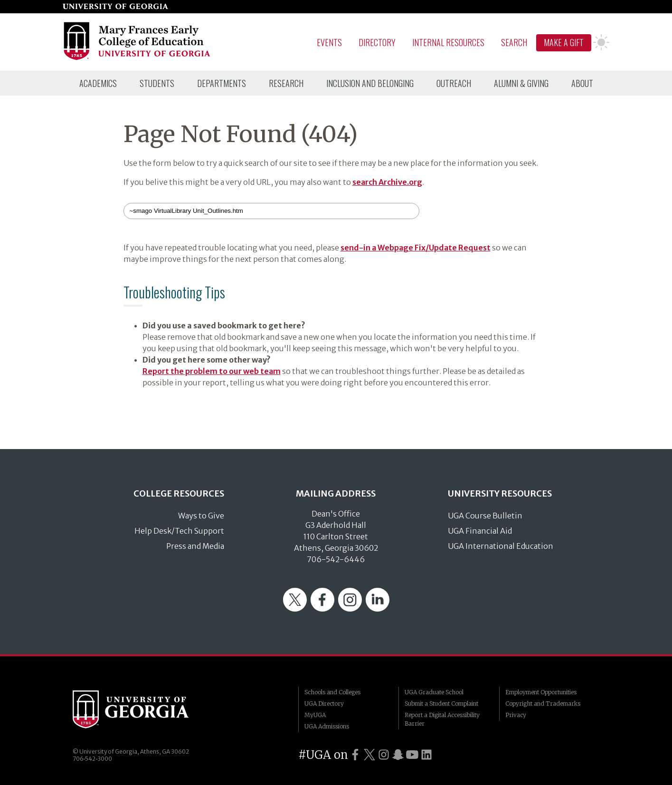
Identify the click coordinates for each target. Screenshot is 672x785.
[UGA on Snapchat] (398, 755)
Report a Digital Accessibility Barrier (442, 719)
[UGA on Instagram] (384, 755)
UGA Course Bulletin (485, 516)
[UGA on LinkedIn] (426, 755)
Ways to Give (201, 516)
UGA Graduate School (434, 692)
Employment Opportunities (541, 692)
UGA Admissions (327, 726)
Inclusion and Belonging (370, 83)
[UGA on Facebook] (355, 755)
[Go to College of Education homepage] (137, 58)
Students (157, 83)
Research (286, 83)
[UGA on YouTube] (412, 755)
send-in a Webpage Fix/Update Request (416, 248)
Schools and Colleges (332, 692)
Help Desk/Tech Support (179, 531)
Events (329, 42)
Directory (377, 42)
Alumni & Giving (521, 83)
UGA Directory (324, 704)
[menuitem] (98, 83)
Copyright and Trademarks (543, 704)
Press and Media (195, 546)
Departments (222, 83)
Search (514, 42)
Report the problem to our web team (212, 371)
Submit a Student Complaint (441, 704)
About (582, 83)
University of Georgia (144, 709)
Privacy (516, 715)
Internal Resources (448, 42)
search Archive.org (387, 182)
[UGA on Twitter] (369, 755)
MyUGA (315, 715)
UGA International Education (501, 546)
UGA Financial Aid (480, 531)
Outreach (454, 83)
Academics (98, 83)
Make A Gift (564, 42)
